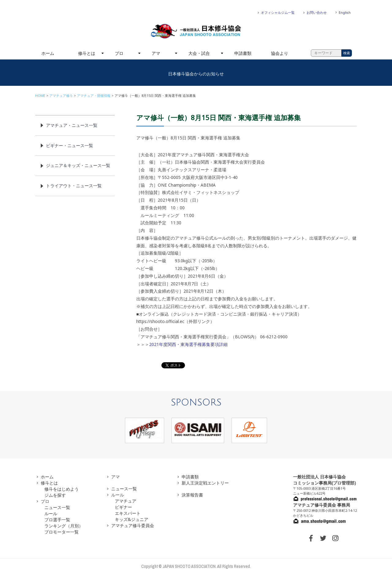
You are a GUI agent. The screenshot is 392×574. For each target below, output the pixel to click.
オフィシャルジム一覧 (278, 12)
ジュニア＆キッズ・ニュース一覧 (78, 165)
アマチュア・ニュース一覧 (72, 125)
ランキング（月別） (64, 526)
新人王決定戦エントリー (205, 483)
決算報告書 (192, 495)
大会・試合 (199, 53)
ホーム (48, 53)
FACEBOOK (311, 538)
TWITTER (323, 538)
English (345, 12)
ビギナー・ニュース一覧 (70, 145)
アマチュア (126, 501)
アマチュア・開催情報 (94, 95)
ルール (51, 513)
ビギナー (123, 507)
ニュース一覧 (57, 507)
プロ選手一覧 (57, 520)
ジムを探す (55, 495)
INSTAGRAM (335, 538)
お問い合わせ (317, 12)
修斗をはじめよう (62, 489)
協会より (280, 53)
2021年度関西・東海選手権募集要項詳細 (188, 344)
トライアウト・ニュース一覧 (74, 186)
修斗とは (87, 53)
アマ (156, 53)
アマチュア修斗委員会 (133, 525)
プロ (119, 53)
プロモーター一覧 (62, 532)
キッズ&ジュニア (132, 519)
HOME (40, 95)
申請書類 (243, 53)
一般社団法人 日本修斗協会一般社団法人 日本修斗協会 (196, 31)
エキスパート (128, 513)
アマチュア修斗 (61, 95)
